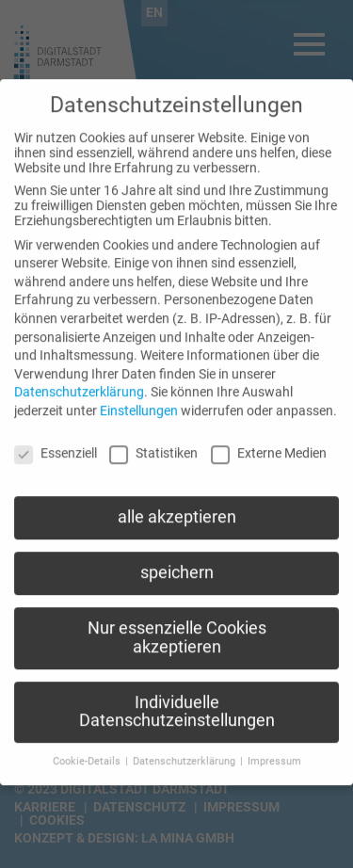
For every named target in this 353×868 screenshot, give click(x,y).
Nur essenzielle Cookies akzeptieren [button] (177, 625)
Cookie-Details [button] (88, 749)
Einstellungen (139, 398)
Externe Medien (269, 441)
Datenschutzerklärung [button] (185, 749)
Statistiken (153, 441)
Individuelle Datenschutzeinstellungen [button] (177, 699)
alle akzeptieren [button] (177, 505)
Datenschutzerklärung (79, 379)
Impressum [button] (274, 749)
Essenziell (56, 441)
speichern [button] (177, 560)
